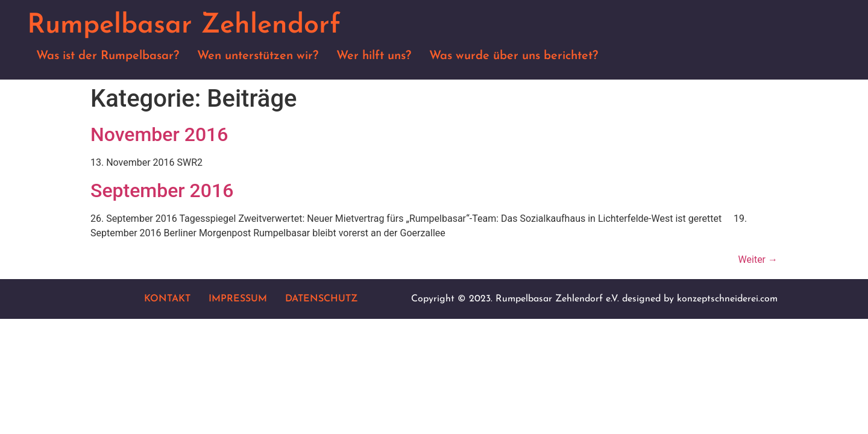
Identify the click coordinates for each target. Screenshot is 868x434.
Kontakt (167, 299)
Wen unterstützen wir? (258, 56)
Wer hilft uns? (374, 56)
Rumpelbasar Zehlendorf (184, 26)
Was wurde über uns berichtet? (514, 56)
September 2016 (162, 190)
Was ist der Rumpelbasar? (108, 56)
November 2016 (159, 134)
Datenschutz (321, 299)
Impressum (238, 299)
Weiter (758, 259)
